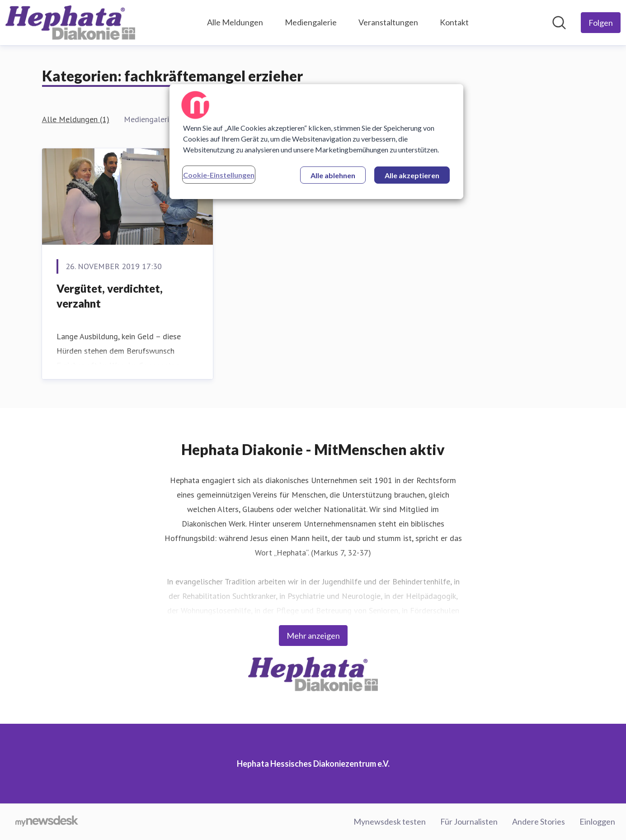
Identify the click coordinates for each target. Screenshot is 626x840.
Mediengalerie (311, 22)
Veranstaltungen (388, 22)
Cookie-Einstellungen (219, 175)
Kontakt (454, 22)
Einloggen (597, 821)
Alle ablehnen (333, 175)
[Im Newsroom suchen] (559, 23)
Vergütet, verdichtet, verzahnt (110, 296)
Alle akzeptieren (412, 175)
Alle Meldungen (235, 22)
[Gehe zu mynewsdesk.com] (47, 822)
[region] (316, 142)
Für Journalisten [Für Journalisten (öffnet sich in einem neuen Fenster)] (469, 821)
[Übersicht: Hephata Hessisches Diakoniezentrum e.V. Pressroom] (70, 23)
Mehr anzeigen (313, 636)
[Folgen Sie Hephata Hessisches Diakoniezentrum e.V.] (601, 23)
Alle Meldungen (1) (76, 119)
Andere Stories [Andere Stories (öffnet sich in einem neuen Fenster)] (539, 821)
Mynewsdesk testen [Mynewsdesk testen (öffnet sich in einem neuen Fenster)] (390, 821)
